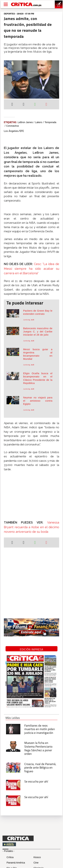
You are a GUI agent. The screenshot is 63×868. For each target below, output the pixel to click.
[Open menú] (6, 4)
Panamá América (16, 863)
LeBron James (25, 122)
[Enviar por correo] (46, 105)
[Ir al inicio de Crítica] (26, 4)
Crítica (10, 857)
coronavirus (13, 126)
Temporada (50, 122)
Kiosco (37, 857)
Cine (36, 863)
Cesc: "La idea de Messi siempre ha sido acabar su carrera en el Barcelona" (32, 269)
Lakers (39, 122)
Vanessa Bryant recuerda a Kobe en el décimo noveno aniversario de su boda (32, 527)
